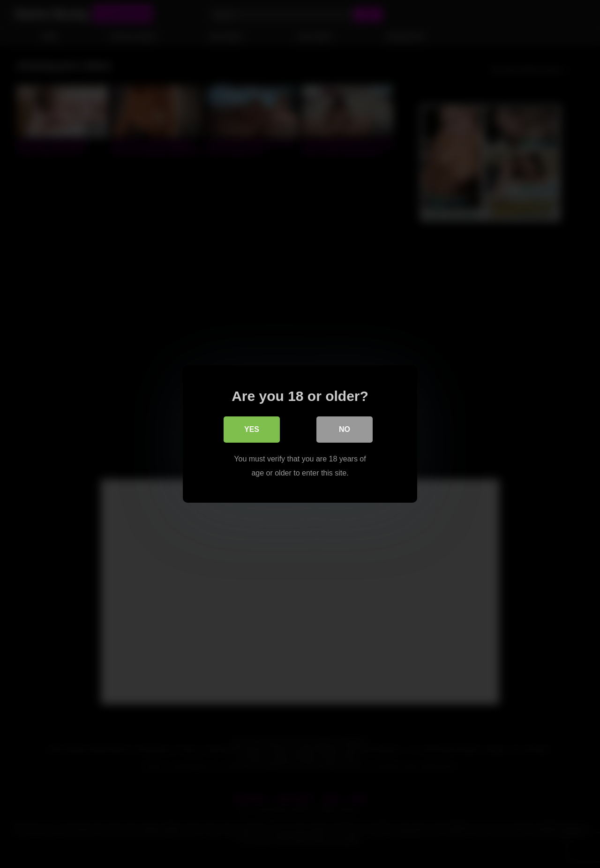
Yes (252, 429)
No (345, 429)
